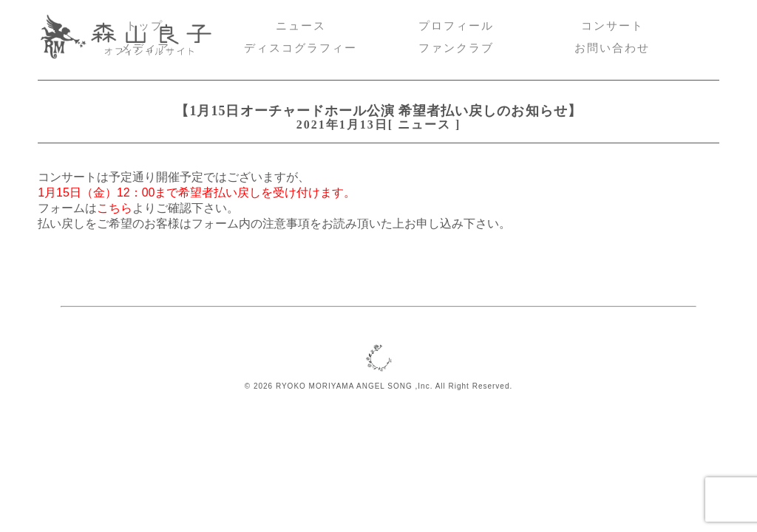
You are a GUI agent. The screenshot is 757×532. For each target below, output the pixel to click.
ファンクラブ (456, 48)
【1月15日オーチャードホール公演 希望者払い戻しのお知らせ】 (378, 111)
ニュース (301, 26)
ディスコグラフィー (301, 48)
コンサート (612, 26)
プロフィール (456, 26)
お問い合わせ (612, 48)
